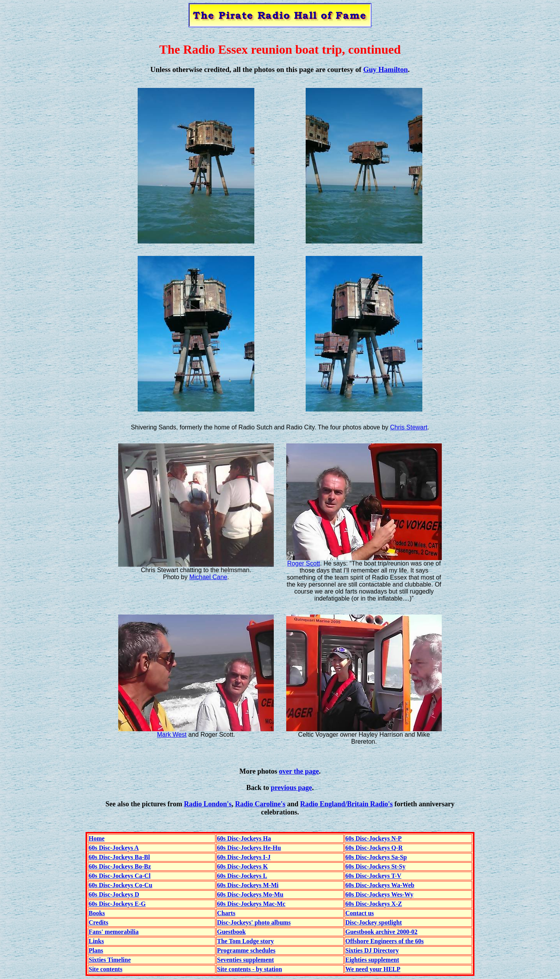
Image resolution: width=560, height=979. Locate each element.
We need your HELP (373, 969)
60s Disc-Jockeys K (242, 866)
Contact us (360, 913)
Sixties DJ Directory (372, 950)
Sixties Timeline (110, 960)
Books (97, 913)
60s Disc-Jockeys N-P (374, 838)
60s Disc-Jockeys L (242, 876)
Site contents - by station (249, 969)
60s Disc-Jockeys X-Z (374, 904)
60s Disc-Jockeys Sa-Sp (376, 857)
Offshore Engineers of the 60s (384, 941)
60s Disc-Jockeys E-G (117, 904)
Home (97, 838)
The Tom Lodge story (245, 941)
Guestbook (231, 932)
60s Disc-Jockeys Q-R (374, 848)
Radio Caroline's (260, 804)
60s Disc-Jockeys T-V (373, 876)
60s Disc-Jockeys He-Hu (249, 848)
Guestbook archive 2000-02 (381, 932)
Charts (226, 913)
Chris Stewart (409, 427)
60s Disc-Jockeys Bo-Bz (120, 866)
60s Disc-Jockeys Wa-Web (380, 885)
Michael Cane (208, 577)
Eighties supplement (372, 960)
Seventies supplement (245, 960)
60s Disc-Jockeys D (114, 894)
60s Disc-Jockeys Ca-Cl (120, 876)
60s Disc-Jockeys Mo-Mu (250, 894)
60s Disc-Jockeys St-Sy (375, 866)
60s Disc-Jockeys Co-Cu (121, 885)
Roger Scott (304, 563)
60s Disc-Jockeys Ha (244, 838)
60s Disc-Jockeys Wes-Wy (379, 894)
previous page (291, 788)
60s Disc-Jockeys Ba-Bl (119, 857)
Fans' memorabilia (114, 932)
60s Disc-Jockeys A (114, 848)
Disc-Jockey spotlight (374, 922)
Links (96, 941)
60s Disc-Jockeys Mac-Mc (251, 904)
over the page (299, 771)
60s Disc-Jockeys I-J (244, 857)
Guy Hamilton (386, 69)
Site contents (106, 969)
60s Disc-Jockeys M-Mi (248, 885)
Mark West (172, 735)
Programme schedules (246, 950)
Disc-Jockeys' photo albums (254, 922)
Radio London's (208, 804)
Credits (98, 922)
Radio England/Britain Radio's (346, 804)
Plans (96, 950)
